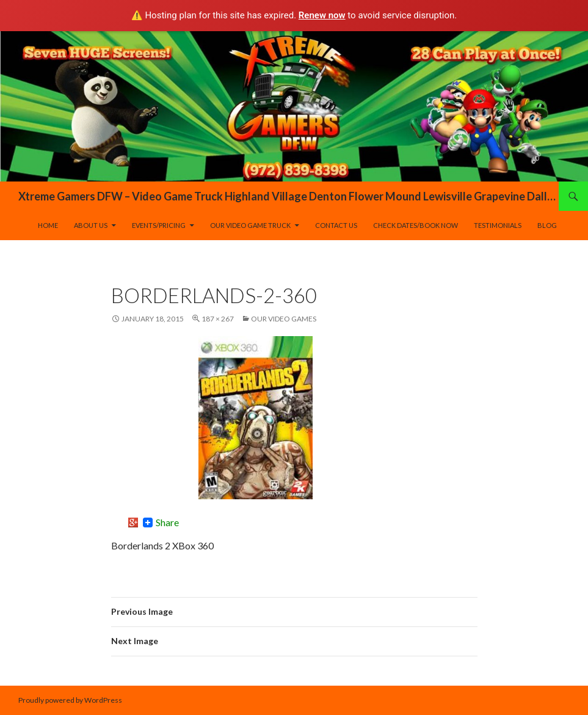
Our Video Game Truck (250, 225)
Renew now (322, 15)
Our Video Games (284, 319)
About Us (91, 225)
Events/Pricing (159, 225)
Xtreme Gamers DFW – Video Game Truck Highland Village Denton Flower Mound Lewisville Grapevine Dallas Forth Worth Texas (289, 196)
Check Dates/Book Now (416, 225)
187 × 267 (218, 319)
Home (48, 225)
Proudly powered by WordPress (70, 700)
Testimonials (498, 225)
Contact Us (336, 225)
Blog (547, 225)
